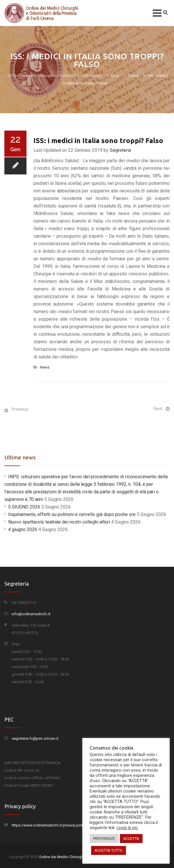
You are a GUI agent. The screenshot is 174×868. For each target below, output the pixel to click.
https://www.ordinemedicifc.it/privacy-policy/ (50, 825)
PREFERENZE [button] (104, 839)
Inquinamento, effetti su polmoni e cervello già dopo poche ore (72, 514)
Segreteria (120, 150)
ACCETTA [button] (131, 839)
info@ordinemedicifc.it (31, 614)
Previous (20, 409)
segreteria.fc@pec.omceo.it (35, 738)
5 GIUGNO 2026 (24, 507)
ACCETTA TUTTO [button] (109, 850)
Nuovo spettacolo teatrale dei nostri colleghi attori (59, 522)
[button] (157, 13)
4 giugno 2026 (23, 529)
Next (158, 409)
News (45, 367)
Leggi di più (127, 828)
